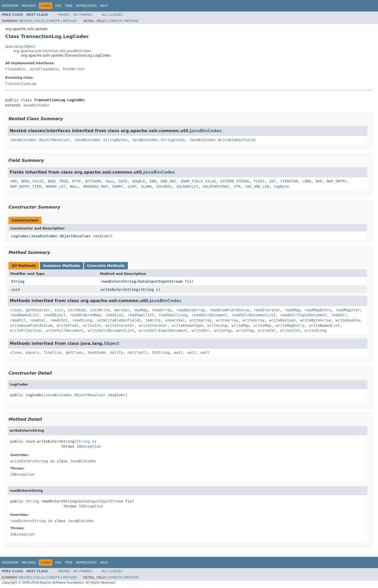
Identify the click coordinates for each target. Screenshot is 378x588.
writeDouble (348, 320)
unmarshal (175, 320)
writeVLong (316, 330)
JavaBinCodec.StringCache (159, 140)
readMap (292, 310)
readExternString (119, 281)
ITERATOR (289, 181)
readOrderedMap (86, 315)
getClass (74, 352)
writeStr (200, 330)
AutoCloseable (44, 69)
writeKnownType (187, 325)
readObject (54, 315)
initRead (77, 310)
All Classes (112, 15)
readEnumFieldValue (229, 310)
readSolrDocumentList (254, 315)
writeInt (92, 325)
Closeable (15, 69)
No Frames (83, 15)
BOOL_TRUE (58, 181)
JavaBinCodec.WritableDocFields (223, 140)
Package (29, 6)
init (59, 310)
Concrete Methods (106, 266)
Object (112, 343)
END (153, 181)
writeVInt (290, 330)
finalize (52, 352)
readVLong (82, 320)
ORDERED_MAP (95, 186)
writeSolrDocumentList (111, 330)
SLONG (146, 186)
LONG (307, 181)
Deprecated (86, 6)
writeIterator (120, 325)
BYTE (77, 181)
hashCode (96, 352)
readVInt (59, 320)
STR (237, 186)
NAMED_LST (56, 186)
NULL (75, 186)
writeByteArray (316, 320)
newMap (141, 310)
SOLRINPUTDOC (216, 186)
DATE (123, 181)
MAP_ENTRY (337, 181)
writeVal (267, 330)
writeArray (201, 320)
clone (16, 352)
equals (32, 352)
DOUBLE (139, 181)
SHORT (118, 186)
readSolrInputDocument (303, 315)
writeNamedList (324, 325)
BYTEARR (93, 181)
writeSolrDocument (64, 330)
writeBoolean (282, 320)
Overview (10, 6)
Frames (64, 15)
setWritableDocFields (119, 320)
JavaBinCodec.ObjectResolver (40, 140)
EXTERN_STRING (235, 181)
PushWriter (74, 69)
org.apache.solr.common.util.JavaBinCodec (52, 51)
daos (110, 181)
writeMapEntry (290, 325)
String (18, 281)
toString (161, 352)
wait (178, 352)
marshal (122, 310)
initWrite (100, 310)
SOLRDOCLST (187, 186)
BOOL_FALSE (32, 181)
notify (116, 352)
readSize (114, 315)
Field (39, 21)
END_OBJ (168, 181)
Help (104, 6)
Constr (53, 21)
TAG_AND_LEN (257, 186)
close (16, 310)
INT (272, 181)
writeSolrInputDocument (163, 330)
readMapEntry (318, 310)
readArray (162, 310)
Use (58, 6)
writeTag (223, 330)
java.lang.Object (20, 46)
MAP (319, 181)
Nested (25, 21)
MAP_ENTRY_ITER (26, 186)
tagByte (281, 186)
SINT (132, 186)
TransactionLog (21, 84)
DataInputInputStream (161, 281)
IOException (89, 446)
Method (70, 21)
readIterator (267, 310)
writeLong (217, 325)
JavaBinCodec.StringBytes (101, 140)
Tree (69, 6)
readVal (38, 320)
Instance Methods (61, 266)
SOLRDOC (164, 186)
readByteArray (191, 310)
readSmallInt (141, 315)
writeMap (240, 325)
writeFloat (68, 325)
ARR (14, 181)
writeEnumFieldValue (31, 325)
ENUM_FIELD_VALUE (198, 181)
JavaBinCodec (36, 105)
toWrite (153, 320)
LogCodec (20, 236)
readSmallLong (173, 315)
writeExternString (120, 290)
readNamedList (25, 315)
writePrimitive (26, 330)
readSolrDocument (209, 315)
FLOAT (259, 181)
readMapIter (348, 310)
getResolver (38, 310)
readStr (339, 315)
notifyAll (138, 352)
